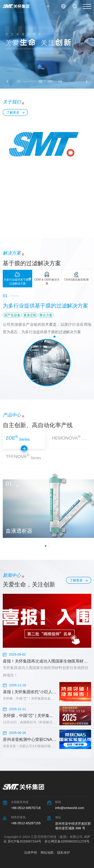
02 (41, 81)
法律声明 (30, 853)
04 (60, 81)
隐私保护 (64, 853)
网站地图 (47, 853)
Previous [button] (8, 81)
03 (50, 81)
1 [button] (46, 546)
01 (19, 81)
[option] (47, 44)
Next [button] (86, 81)
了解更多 (13, 112)
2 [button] (49, 546)
